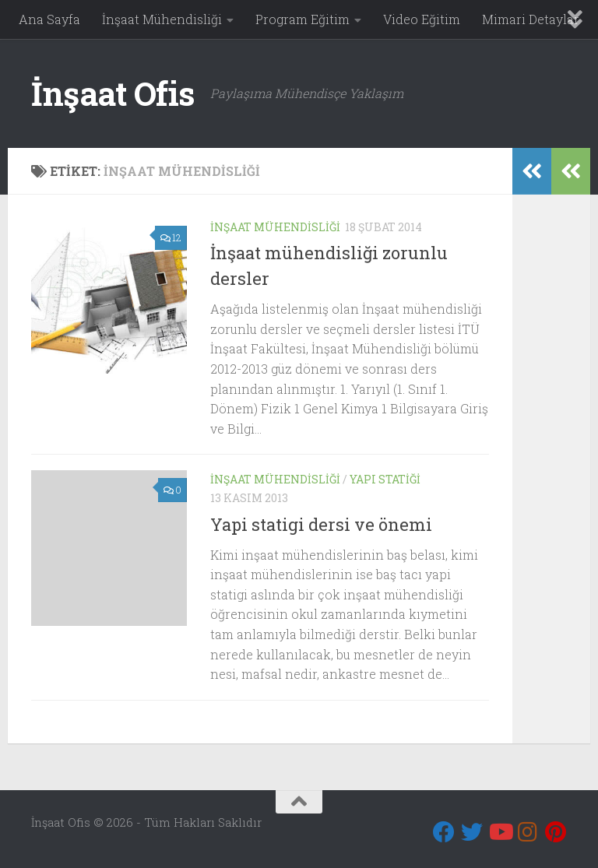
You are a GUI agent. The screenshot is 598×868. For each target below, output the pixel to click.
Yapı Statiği (385, 479)
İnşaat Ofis (113, 93)
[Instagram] (528, 832)
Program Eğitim (303, 19)
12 (171, 237)
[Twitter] (472, 832)
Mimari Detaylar (531, 19)
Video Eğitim (422, 19)
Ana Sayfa (49, 19)
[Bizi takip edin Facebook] (444, 832)
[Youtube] (500, 832)
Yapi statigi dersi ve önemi (321, 524)
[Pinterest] (556, 832)
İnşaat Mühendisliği (162, 19)
